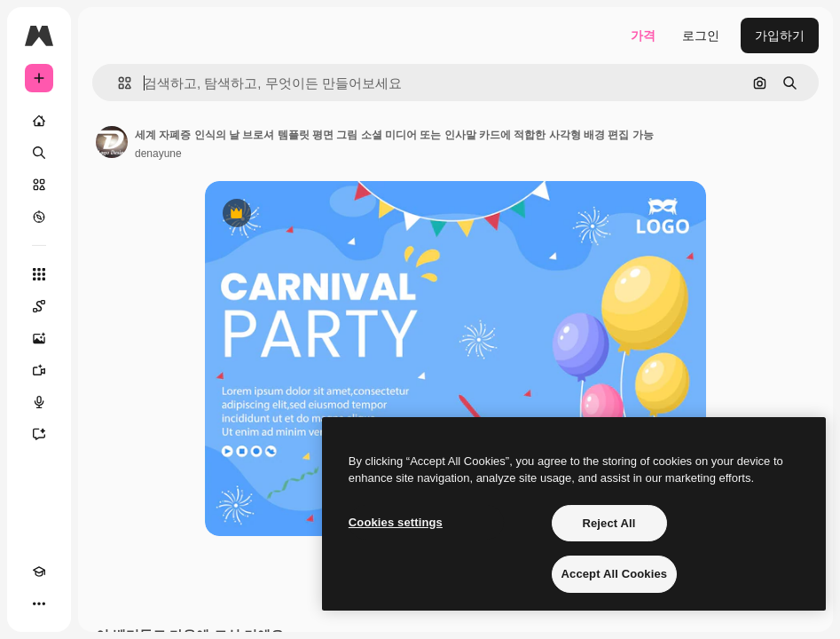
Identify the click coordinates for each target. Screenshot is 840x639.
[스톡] (39, 185)
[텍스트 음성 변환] (39, 402)
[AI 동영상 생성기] (39, 370)
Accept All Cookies (615, 574)
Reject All (608, 523)
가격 (643, 35)
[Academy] (39, 572)
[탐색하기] (39, 217)
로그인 (701, 35)
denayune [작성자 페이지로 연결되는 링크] (158, 154)
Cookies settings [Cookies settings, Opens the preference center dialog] (396, 522)
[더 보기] (39, 603)
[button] (118, 83)
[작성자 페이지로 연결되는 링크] (112, 142)
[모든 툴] (39, 274)
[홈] (39, 121)
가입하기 (780, 35)
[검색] (39, 153)
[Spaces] (39, 306)
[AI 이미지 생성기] (39, 338)
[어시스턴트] (39, 434)
